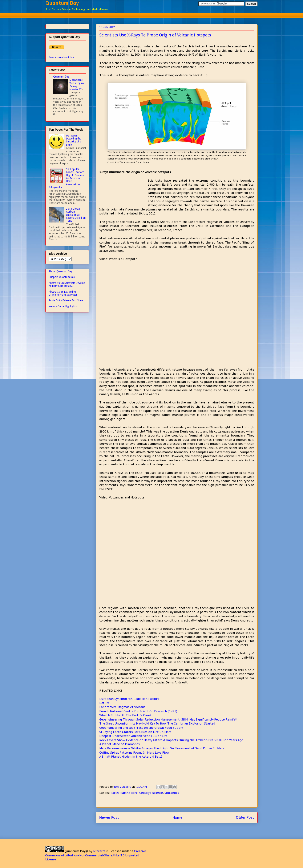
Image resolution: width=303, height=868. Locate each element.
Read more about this (61, 57)
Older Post (245, 817)
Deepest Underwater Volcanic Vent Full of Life (133, 736)
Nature (104, 703)
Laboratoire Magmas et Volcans (122, 707)
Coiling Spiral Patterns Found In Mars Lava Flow (134, 753)
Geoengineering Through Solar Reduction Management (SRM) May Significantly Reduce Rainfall (168, 719)
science (158, 793)
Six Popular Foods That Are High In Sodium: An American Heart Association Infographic (67, 178)
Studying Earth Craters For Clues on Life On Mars (135, 732)
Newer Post (109, 817)
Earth (115, 793)
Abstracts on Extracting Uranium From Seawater (63, 293)
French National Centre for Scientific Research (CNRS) (138, 711)
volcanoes (172, 793)
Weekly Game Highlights (63, 306)
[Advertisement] (151, 15)
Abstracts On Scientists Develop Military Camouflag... (67, 284)
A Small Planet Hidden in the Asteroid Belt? (131, 757)
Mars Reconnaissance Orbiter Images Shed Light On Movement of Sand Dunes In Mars (162, 748)
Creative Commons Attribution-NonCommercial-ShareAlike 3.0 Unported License (96, 855)
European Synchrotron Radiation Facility (129, 699)
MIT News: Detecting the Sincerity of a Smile (74, 140)
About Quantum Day (61, 271)
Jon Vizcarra (123, 787)
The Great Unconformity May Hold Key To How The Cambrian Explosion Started (157, 723)
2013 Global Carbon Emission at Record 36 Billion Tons (76, 215)
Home (177, 817)
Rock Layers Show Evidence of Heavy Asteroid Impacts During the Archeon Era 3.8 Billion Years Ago (171, 740)
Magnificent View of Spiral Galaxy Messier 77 (77, 84)
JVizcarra (99, 851)
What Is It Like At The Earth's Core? (125, 715)
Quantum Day (62, 3)
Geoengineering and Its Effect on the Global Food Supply (141, 728)
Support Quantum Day (62, 277)
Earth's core (129, 793)
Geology (145, 793)
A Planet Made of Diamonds (120, 744)
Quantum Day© (76, 851)
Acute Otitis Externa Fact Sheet (66, 300)
